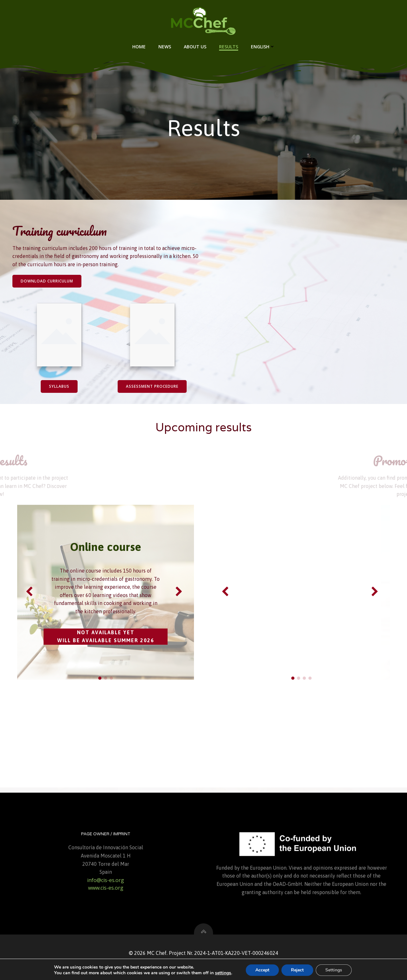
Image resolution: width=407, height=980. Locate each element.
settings (223, 973)
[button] (100, 678)
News (165, 47)
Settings (334, 970)
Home (139, 47)
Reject (297, 970)
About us (195, 47)
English (263, 47)
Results (229, 47)
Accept (262, 970)
